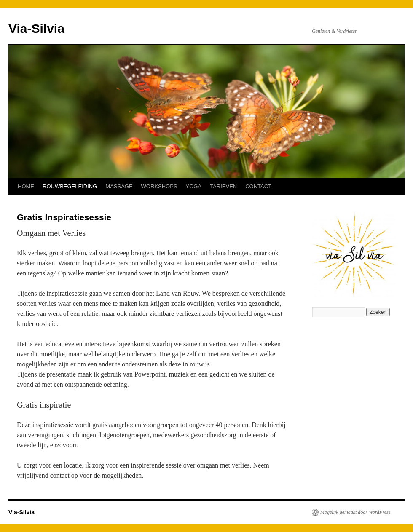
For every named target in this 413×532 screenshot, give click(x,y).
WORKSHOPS (159, 186)
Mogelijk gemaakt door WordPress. (356, 512)
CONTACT (258, 186)
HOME (26, 186)
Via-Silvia (36, 28)
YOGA (194, 186)
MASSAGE (119, 186)
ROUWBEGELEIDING (70, 186)
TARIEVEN (223, 186)
